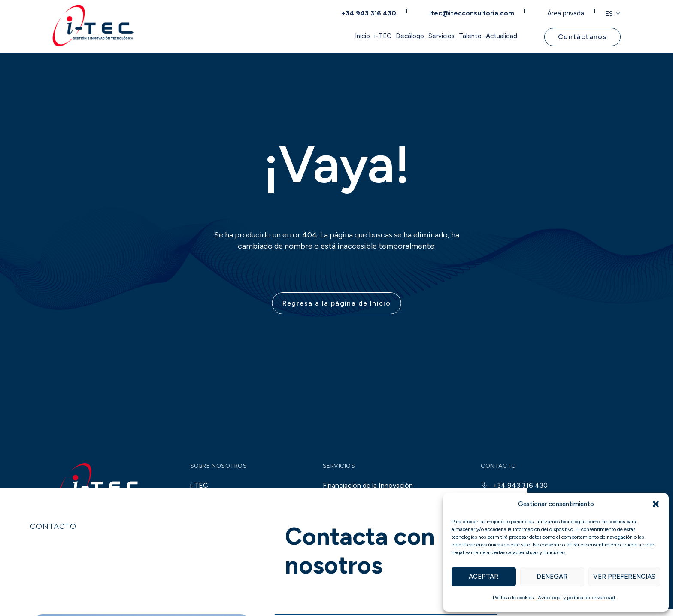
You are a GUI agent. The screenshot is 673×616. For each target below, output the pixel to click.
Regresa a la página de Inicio (337, 311)
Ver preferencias (624, 577)
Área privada (562, 11)
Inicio (255, 36)
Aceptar (484, 577)
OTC (266, 603)
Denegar (552, 577)
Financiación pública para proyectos (385, 509)
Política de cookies (513, 598)
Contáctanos (580, 36)
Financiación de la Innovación (368, 492)
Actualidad (488, 36)
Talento (438, 36)
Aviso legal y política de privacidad (576, 598)
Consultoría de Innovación (364, 544)
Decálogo (340, 36)
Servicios (390, 36)
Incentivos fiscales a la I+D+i (374, 526)
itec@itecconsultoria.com (471, 11)
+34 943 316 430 (372, 11)
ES (604, 12)
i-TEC (294, 36)
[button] (656, 504)
